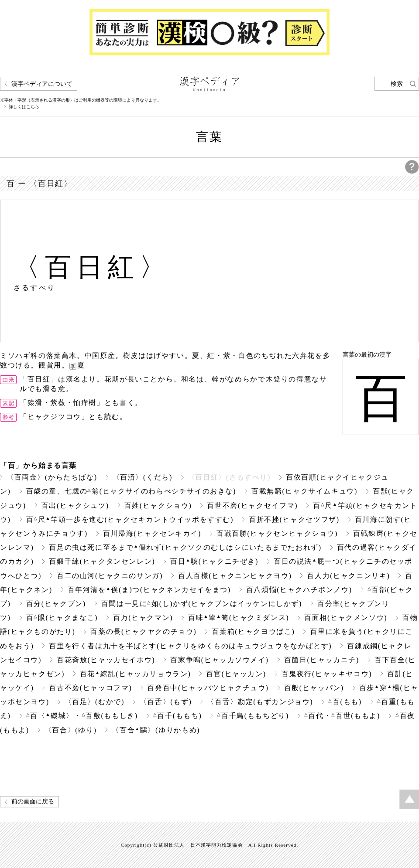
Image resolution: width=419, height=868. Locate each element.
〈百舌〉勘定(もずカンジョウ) (260, 702)
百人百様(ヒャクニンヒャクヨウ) (235, 576)
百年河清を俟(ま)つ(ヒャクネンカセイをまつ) (149, 590)
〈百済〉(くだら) (143, 477)
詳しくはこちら (24, 107)
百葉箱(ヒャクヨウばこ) (253, 631)
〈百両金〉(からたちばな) (52, 477)
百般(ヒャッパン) (314, 688)
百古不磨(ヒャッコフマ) (90, 688)
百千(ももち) (178, 716)
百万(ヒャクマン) (143, 618)
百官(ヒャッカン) (236, 674)
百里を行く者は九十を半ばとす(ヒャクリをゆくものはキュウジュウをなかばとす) (190, 646)
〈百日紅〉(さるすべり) (229, 477)
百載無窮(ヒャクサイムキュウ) (304, 491)
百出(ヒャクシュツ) (75, 505)
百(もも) (345, 702)
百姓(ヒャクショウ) (158, 505)
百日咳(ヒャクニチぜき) (214, 561)
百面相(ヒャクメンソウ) (346, 618)
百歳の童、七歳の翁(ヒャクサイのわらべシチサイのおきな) (131, 491)
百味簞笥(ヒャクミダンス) (239, 618)
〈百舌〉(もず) (166, 702)
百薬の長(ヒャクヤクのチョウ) (143, 631)
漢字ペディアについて (42, 84)
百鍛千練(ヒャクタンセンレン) (102, 561)
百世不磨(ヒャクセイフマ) (252, 505)
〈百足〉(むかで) (94, 702)
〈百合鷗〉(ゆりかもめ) (156, 730)
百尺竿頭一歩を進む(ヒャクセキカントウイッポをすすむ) (130, 519)
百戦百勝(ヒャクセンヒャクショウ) (277, 533)
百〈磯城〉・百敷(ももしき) (82, 716)
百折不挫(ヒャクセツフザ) (294, 519)
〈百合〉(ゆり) (71, 730)
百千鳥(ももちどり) (253, 716)
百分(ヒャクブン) (56, 604)
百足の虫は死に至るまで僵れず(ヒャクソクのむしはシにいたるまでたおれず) (185, 547)
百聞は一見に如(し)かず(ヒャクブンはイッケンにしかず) (202, 604)
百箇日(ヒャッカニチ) (322, 660)
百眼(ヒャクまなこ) (62, 618)
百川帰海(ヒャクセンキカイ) (152, 533)
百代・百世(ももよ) (342, 716)
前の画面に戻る (33, 802)
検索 (397, 84)
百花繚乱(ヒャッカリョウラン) (136, 674)
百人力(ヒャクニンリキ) (348, 576)
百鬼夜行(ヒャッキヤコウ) (327, 674)
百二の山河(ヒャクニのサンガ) (110, 576)
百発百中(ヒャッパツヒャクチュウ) (208, 688)
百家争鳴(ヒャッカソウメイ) (219, 660)
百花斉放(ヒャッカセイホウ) (106, 660)
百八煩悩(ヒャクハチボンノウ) (299, 590)
